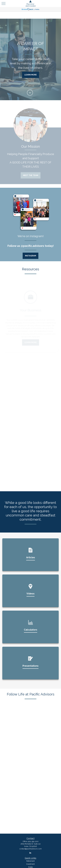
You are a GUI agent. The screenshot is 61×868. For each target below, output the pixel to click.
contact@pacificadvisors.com (30, 849)
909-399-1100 (33, 841)
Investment (30, 864)
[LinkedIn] (30, 853)
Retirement (30, 861)
